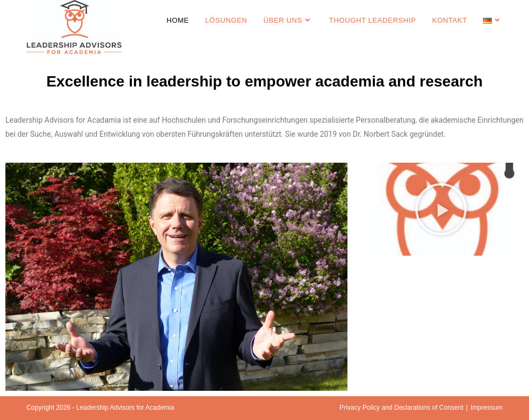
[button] (441, 209)
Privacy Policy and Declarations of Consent (401, 408)
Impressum (487, 408)
